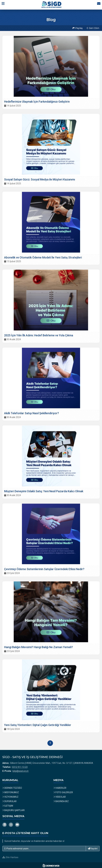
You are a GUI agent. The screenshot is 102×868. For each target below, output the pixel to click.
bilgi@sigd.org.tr (21, 770)
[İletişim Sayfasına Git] (98, 5)
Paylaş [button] (77, 28)
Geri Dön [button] (93, 28)
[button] (4, 5)
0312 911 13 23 (20, 766)
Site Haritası (10, 856)
